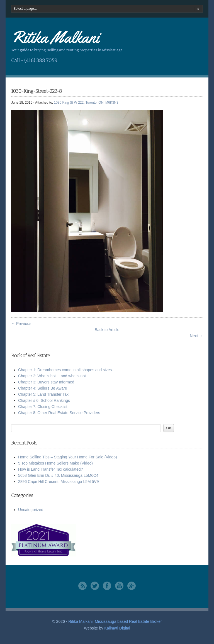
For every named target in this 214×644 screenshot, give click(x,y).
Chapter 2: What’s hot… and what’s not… (54, 376)
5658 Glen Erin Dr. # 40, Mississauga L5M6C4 (58, 475)
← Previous (21, 324)
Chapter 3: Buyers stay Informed (46, 382)
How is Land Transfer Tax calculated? (50, 469)
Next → (196, 336)
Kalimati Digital (117, 628)
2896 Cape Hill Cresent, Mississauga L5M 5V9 (58, 482)
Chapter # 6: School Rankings (44, 400)
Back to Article (107, 330)
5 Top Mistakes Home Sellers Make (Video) (55, 463)
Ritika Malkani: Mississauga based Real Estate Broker (115, 621)
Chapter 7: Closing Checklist (43, 407)
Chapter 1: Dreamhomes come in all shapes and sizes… (67, 370)
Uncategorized (31, 510)
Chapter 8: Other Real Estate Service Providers (59, 413)
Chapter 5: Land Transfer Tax (43, 394)
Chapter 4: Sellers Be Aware (43, 388)
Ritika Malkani (55, 37)
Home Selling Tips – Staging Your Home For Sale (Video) (68, 457)
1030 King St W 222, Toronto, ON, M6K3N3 (86, 103)
